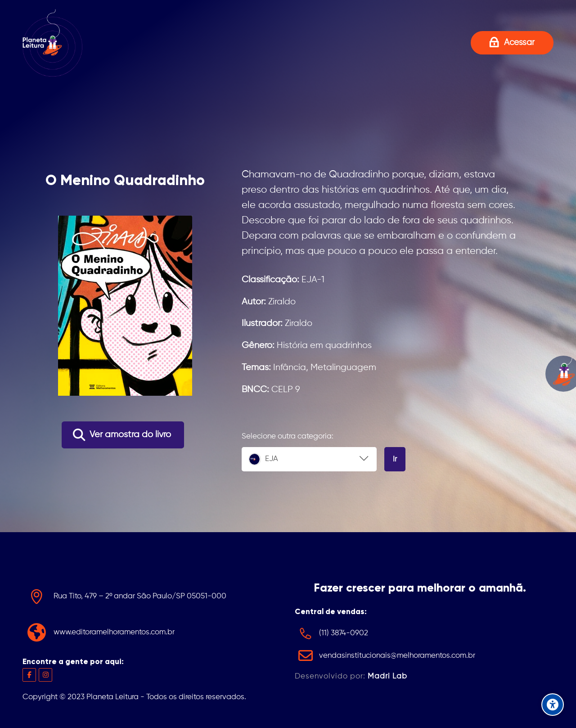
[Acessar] (512, 43)
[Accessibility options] (553, 705)
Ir (395, 459)
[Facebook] (29, 675)
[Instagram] (45, 675)
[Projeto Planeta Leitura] (52, 43)
